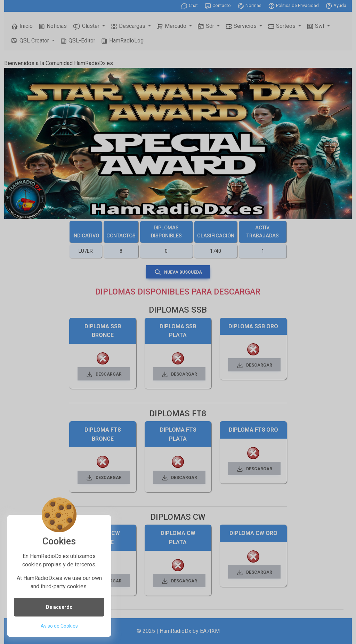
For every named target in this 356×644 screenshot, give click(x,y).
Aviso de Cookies (59, 626)
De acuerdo (59, 607)
